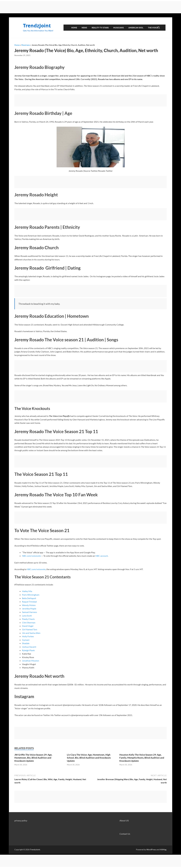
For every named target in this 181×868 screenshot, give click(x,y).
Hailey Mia (27, 591)
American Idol (136, 28)
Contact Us (125, 834)
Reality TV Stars (100, 28)
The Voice (153, 28)
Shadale (26, 643)
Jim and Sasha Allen (31, 633)
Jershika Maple (29, 609)
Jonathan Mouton (31, 661)
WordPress (151, 849)
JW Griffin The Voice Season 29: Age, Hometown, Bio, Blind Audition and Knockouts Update (33, 758)
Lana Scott (27, 616)
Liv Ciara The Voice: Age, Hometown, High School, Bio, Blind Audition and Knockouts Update (89, 758)
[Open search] (159, 28)
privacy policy (21, 820)
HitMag (163, 849)
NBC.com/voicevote (31, 556)
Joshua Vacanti (29, 647)
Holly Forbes (28, 636)
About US (124, 820)
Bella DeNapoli (29, 598)
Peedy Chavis (28, 619)
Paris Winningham (31, 595)
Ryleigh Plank (28, 650)
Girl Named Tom (30, 629)
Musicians (119, 28)
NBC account (102, 556)
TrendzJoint (37, 26)
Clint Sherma (28, 622)
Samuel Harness (30, 612)
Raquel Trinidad (29, 602)
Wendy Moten (29, 605)
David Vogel (28, 626)
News (84, 28)
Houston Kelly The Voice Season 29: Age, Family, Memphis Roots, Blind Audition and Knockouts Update (142, 758)
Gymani (26, 640)
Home (74, 28)
